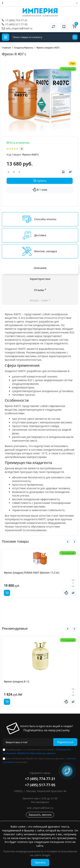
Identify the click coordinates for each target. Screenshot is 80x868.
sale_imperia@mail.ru (19, 28)
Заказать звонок (40, 815)
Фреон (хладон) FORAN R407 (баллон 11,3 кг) (31, 573)
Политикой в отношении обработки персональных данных (37, 751)
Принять (40, 862)
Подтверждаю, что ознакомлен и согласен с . (37, 751)
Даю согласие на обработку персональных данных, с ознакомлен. (39, 760)
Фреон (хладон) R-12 (17, 681)
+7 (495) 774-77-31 (16, 20)
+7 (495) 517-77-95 (16, 24)
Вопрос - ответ (40, 300)
